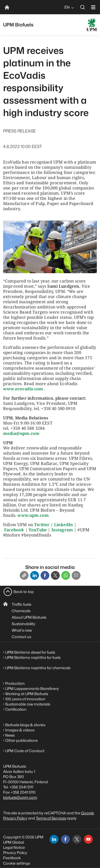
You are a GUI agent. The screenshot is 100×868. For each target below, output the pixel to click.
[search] (83, 7)
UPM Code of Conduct (25, 751)
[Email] (76, 575)
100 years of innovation (25, 699)
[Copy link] (24, 575)
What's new (22, 630)
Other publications (21, 740)
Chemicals (21, 611)
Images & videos (20, 730)
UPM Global (14, 842)
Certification (16, 709)
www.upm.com (33, 515)
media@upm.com (21, 433)
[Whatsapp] (66, 575)
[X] (55, 575)
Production (15, 683)
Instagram (62, 530)
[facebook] (65, 839)
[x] (77, 839)
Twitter (42, 525)
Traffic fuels (21, 604)
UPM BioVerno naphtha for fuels (33, 657)
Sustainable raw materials (28, 704)
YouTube (38, 530)
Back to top (24, 592)
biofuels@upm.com (20, 797)
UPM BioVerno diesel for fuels (30, 652)
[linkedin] (54, 839)
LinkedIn (64, 525)
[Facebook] (45, 575)
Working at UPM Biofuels (27, 694)
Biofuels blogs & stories (25, 725)
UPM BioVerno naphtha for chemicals (38, 668)
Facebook (14, 530)
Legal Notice (14, 847)
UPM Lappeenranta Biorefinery (32, 689)
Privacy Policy (15, 853)
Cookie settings (17, 863)
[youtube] (88, 839)
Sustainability (24, 624)
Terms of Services (51, 818)
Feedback (12, 858)
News (10, 735)
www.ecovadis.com (23, 389)
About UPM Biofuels (29, 617)
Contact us (21, 637)
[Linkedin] (35, 575)
